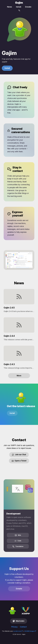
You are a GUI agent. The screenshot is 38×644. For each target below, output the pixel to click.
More (19, 376)
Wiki (18, 535)
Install (19, 7)
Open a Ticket (19, 461)
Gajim (19, 3)
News (10, 7)
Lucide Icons (17, 631)
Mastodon (19, 621)
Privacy (14, 627)
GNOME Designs (29, 631)
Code (18, 541)
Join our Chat (19, 455)
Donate (28, 7)
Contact (23, 627)
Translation (18, 547)
